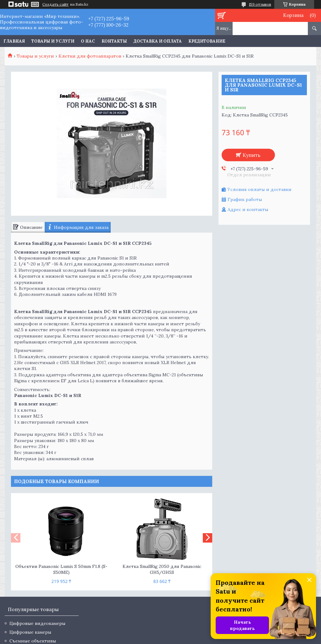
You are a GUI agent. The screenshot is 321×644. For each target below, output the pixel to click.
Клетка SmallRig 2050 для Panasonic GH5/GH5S (162, 569)
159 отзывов (260, 4)
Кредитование (207, 41)
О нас (88, 41)
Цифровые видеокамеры (37, 623)
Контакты (114, 41)
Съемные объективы (33, 641)
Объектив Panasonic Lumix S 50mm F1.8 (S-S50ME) (61, 569)
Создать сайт (55, 4)
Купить (252, 155)
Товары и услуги (53, 41)
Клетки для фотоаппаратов (90, 56)
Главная (14, 41)
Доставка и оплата (158, 41)
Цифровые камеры (30, 632)
